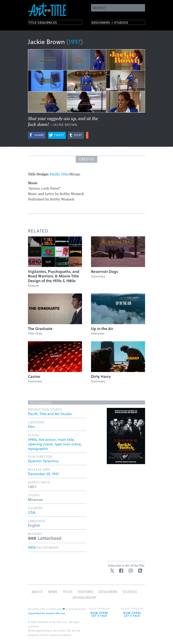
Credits (86, 159)
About (37, 592)
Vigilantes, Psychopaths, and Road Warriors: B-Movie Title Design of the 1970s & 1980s (54, 276)
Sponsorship (84, 598)
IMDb (32, 547)
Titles (68, 592)
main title (66, 439)
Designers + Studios (115, 23)
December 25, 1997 (43, 474)
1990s (32, 439)
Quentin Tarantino (43, 461)
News (53, 592)
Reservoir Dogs (105, 271)
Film (31, 427)
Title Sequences (47, 23)
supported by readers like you (47, 613)
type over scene (68, 444)
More (87, 135)
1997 (75, 41)
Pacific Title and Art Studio (50, 414)
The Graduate (40, 329)
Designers (108, 592)
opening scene (40, 444)
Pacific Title (59, 174)
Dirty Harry (101, 376)
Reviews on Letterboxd (44, 538)
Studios (130, 592)
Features (86, 592)
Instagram (131, 571)
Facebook (121, 571)
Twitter (112, 571)
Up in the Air (102, 329)
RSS (140, 571)
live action (47, 439)
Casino (34, 376)
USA (32, 512)
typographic (38, 448)
